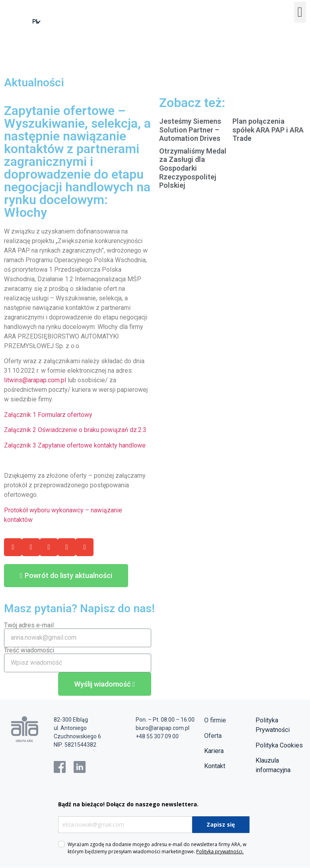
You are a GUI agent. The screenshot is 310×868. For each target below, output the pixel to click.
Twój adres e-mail (29, 626)
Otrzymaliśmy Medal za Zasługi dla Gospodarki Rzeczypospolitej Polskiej (193, 168)
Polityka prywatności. (220, 852)
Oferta (213, 736)
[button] (300, 13)
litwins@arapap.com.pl (35, 380)
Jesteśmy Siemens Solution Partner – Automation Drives (190, 130)
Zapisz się (221, 825)
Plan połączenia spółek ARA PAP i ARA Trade (268, 130)
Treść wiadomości (29, 651)
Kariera (214, 751)
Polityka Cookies (279, 746)
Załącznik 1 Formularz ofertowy (48, 415)
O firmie (215, 721)
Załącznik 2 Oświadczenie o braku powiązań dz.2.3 (75, 430)
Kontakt (215, 766)
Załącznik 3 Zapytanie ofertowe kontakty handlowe (75, 446)
